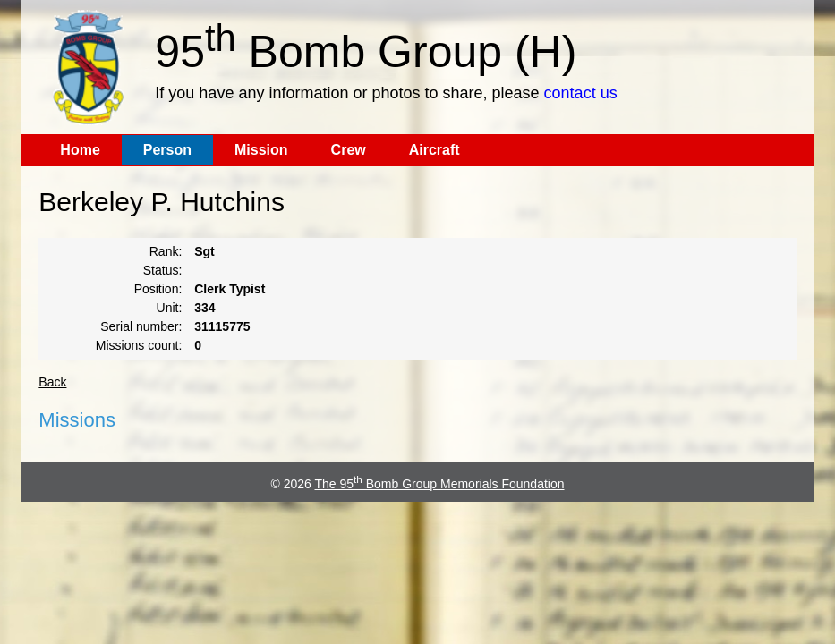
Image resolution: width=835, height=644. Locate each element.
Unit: (170, 308)
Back (52, 382)
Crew (349, 150)
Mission (261, 150)
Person (167, 150)
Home (80, 150)
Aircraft (435, 150)
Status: (163, 270)
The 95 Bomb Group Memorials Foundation (440, 484)
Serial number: (141, 326)
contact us (581, 93)
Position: (158, 289)
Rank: (166, 251)
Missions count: (139, 345)
